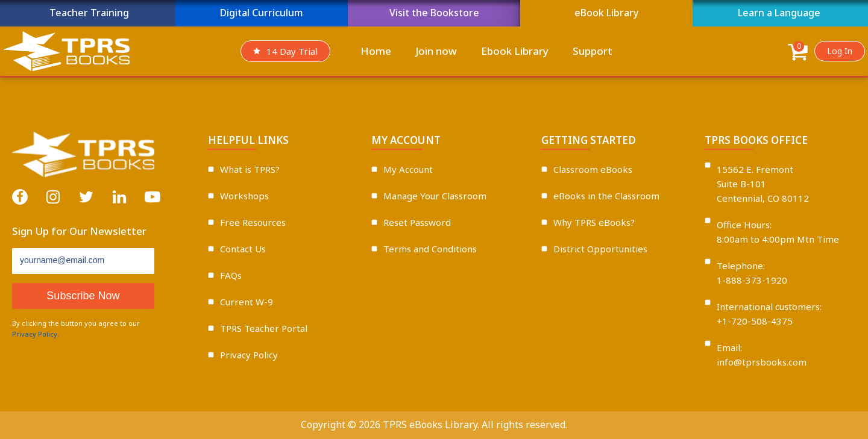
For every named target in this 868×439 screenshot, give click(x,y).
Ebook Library (515, 51)
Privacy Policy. (36, 334)
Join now (436, 51)
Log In (840, 51)
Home (376, 51)
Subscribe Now (83, 296)
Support (593, 51)
